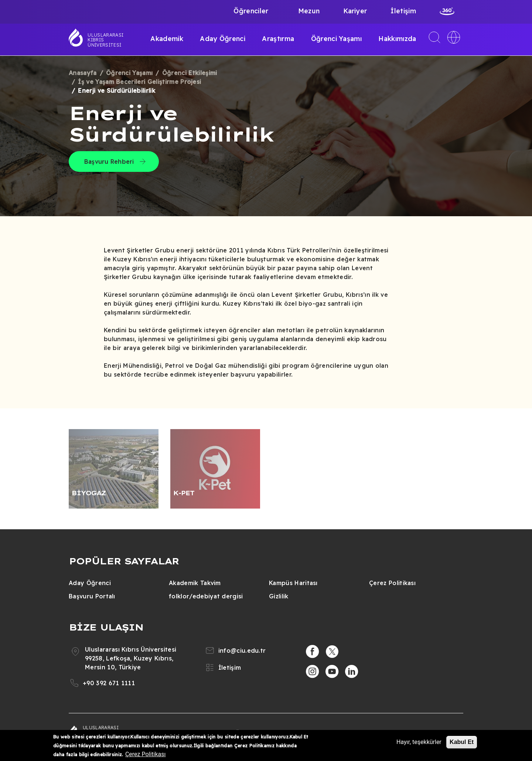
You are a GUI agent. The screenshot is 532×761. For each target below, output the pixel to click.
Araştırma (278, 39)
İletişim (403, 11)
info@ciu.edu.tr (242, 650)
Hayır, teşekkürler (419, 742)
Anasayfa (83, 73)
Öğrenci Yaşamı (336, 39)
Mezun (309, 11)
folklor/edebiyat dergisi (206, 596)
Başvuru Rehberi (109, 162)
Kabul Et (462, 742)
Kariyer (355, 11)
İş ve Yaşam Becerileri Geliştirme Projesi (139, 82)
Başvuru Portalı (92, 596)
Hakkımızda (397, 39)
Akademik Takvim (195, 583)
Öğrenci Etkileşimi (190, 73)
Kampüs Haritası (293, 583)
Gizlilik (279, 596)
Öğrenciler (251, 11)
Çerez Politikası (392, 583)
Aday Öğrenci (223, 39)
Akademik (167, 39)
